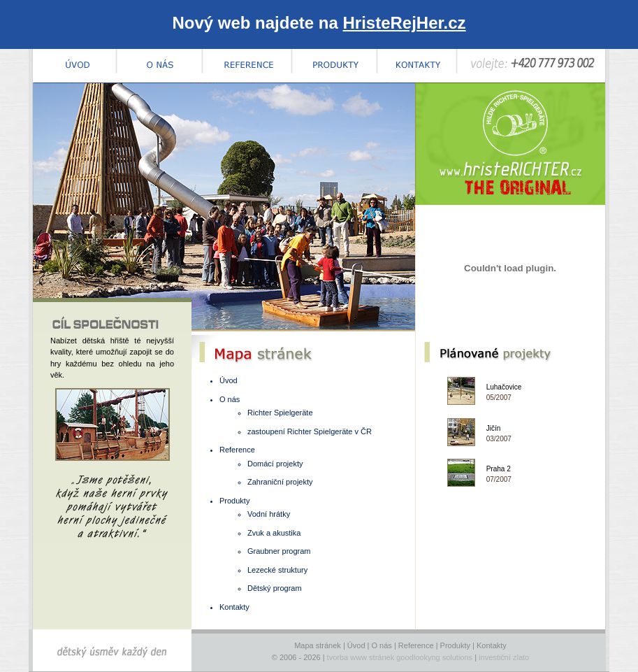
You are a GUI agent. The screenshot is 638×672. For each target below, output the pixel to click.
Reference (237, 450)
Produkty (234, 501)
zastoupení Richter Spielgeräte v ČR (310, 431)
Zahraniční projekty (280, 482)
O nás (230, 399)
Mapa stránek (318, 645)
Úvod (229, 380)
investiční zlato (504, 657)
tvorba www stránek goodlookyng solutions (400, 657)
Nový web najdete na (319, 23)
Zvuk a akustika (274, 533)
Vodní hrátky (269, 514)
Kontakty (234, 607)
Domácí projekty (275, 464)
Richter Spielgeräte (280, 413)
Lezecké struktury (277, 570)
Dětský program (275, 588)
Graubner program (279, 551)
